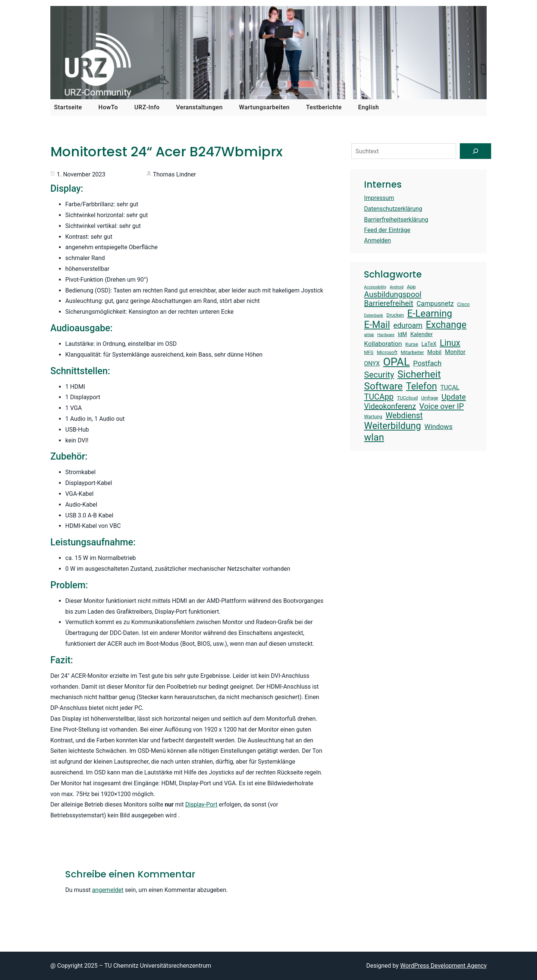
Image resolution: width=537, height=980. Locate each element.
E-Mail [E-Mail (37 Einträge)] (377, 325)
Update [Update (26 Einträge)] (454, 397)
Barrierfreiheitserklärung (396, 220)
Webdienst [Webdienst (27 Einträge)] (404, 415)
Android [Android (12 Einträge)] (397, 287)
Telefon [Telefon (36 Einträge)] (422, 386)
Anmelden (377, 240)
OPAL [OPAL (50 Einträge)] (396, 362)
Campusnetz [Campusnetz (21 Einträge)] (435, 303)
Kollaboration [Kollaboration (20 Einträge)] (383, 344)
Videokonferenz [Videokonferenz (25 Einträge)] (390, 406)
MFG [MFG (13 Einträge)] (369, 353)
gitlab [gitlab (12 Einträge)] (369, 335)
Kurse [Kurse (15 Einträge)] (412, 344)
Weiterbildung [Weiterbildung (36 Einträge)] (392, 426)
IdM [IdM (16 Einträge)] (403, 334)
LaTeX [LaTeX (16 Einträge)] (429, 344)
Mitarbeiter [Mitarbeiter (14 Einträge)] (412, 352)
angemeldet (108, 890)
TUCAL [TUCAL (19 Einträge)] (450, 387)
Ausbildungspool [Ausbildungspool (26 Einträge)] (393, 294)
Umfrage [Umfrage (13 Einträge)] (430, 398)
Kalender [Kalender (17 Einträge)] (421, 334)
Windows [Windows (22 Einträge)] (438, 427)
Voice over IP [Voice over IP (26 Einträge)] (441, 406)
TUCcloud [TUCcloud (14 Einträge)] (407, 398)
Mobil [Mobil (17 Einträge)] (434, 352)
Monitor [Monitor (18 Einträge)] (455, 352)
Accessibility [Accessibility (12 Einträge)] (375, 287)
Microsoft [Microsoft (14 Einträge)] (387, 352)
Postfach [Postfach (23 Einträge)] (427, 363)
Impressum (379, 198)
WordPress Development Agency (443, 966)
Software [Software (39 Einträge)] (383, 386)
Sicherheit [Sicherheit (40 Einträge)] (419, 374)
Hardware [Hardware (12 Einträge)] (386, 335)
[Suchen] (475, 151)
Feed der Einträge (387, 230)
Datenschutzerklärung (393, 209)
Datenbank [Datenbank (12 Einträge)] (373, 316)
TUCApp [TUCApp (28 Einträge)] (379, 397)
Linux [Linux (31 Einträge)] (450, 343)
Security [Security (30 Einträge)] (379, 375)
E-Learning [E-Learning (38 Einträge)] (430, 313)
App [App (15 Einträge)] (411, 287)
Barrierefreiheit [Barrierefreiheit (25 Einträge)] (389, 303)
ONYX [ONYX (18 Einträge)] (372, 364)
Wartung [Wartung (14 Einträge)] (373, 417)
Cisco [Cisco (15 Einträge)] (464, 304)
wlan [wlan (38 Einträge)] (374, 437)
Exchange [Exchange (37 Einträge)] (446, 325)
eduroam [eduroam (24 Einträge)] (408, 325)
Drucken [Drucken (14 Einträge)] (395, 315)
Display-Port (201, 804)
